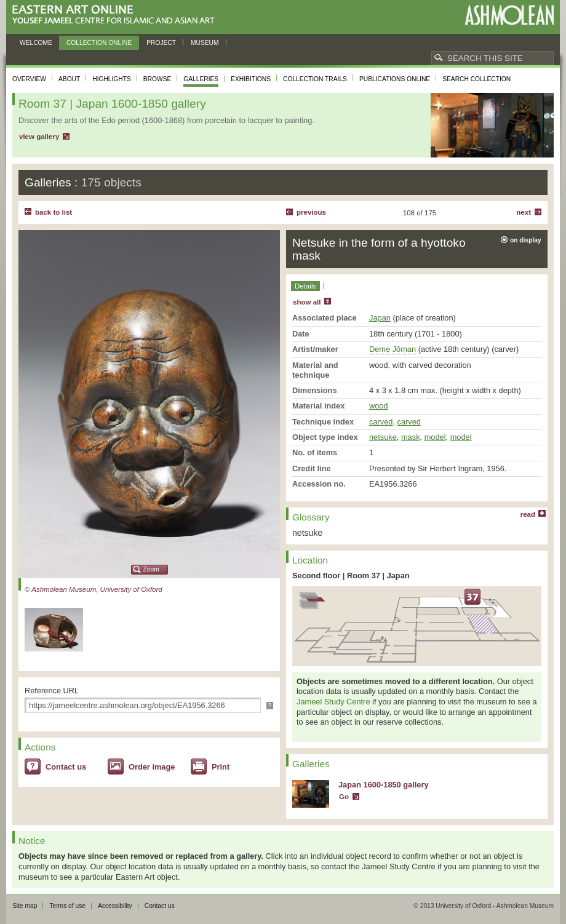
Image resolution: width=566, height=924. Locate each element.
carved (381, 422)
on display (526, 240)
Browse (157, 79)
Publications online (395, 79)
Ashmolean (509, 15)
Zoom (151, 569)
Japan (380, 318)
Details (305, 286)
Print (221, 767)
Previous (311, 212)
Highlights (112, 79)
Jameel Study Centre (333, 702)
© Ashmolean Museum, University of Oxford (94, 589)
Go (344, 797)
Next (524, 212)
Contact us (66, 767)
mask (411, 437)
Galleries (201, 79)
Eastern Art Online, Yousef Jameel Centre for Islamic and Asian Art (117, 15)
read (528, 514)
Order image (152, 767)
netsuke (383, 437)
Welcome (36, 43)
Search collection (476, 79)
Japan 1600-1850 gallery (384, 785)
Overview (29, 79)
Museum (205, 43)
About (69, 79)
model (435, 437)
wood (379, 406)
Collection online (99, 43)
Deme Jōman (393, 349)
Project (161, 43)
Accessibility (115, 906)
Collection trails (315, 79)
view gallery (39, 137)
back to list (54, 212)
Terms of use (67, 906)
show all (307, 302)
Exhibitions (251, 79)
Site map (25, 906)
